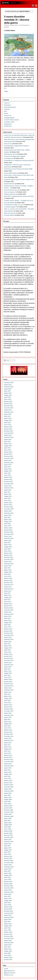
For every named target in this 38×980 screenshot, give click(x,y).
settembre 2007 (9, 842)
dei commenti (10, 973)
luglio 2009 (7, 795)
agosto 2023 (8, 439)
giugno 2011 (8, 747)
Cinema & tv (8, 116)
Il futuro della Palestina (11, 173)
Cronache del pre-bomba (11, 120)
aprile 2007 (7, 852)
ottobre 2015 (8, 637)
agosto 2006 (8, 869)
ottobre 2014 (8, 663)
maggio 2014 (8, 673)
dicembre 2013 (8, 684)
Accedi (6, 969)
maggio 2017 (8, 597)
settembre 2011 (9, 741)
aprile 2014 (7, 675)
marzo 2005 (7, 905)
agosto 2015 (8, 642)
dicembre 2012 (8, 709)
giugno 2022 (8, 469)
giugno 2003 (8, 949)
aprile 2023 (7, 448)
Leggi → (7, 91)
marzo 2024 (7, 425)
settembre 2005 (9, 892)
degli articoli (9, 971)
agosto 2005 (8, 894)
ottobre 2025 (8, 385)
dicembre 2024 (8, 406)
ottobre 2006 (8, 865)
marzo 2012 (7, 728)
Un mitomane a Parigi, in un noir (14, 205)
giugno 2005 (8, 898)
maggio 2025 (8, 395)
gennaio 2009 (8, 808)
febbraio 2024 (8, 427)
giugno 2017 (8, 595)
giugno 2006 (8, 873)
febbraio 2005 (8, 907)
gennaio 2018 (8, 580)
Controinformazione (25, 25)
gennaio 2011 (8, 757)
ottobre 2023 (8, 435)
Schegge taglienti (9, 118)
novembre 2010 (9, 762)
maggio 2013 (8, 698)
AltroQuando (8, 126)
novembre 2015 (9, 635)
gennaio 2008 (8, 833)
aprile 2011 (7, 751)
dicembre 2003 (8, 936)
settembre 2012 (9, 715)
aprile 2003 (7, 953)
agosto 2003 (8, 945)
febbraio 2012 (8, 730)
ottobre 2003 (8, 941)
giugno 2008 (8, 823)
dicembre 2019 (8, 532)
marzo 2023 (7, 450)
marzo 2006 (7, 879)
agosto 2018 (8, 566)
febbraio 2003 (8, 957)
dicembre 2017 (8, 583)
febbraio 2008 (8, 831)
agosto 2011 (8, 743)
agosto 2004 (8, 919)
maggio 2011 (8, 749)
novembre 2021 (9, 484)
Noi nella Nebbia (9, 215)
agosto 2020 (8, 515)
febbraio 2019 (8, 553)
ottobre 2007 (8, 839)
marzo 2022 (7, 475)
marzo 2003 (7, 955)
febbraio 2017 (8, 604)
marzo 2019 (7, 551)
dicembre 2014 (8, 658)
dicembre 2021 (8, 482)
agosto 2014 (8, 667)
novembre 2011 (9, 736)
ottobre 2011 (8, 738)
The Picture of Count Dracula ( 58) (17, 169)
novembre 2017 (9, 585)
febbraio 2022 (8, 477)
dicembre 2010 (8, 759)
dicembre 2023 (8, 431)
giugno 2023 (8, 444)
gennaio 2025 (8, 404)
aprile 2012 (7, 726)
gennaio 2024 (8, 429)
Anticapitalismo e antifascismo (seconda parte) (18, 160)
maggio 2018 (8, 572)
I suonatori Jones (9, 122)
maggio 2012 (8, 724)
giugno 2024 (8, 418)
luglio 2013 (7, 694)
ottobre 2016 (8, 612)
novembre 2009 (9, 787)
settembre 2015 (9, 639)
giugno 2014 (8, 671)
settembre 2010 (9, 766)
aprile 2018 (7, 574)
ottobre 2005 (8, 890)
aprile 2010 (7, 776)
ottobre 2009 (8, 789)
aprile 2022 (7, 473)
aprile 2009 (7, 802)
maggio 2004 (8, 926)
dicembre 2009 (8, 785)
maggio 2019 (8, 547)
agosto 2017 (8, 591)
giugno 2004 (8, 924)
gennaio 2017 (8, 606)
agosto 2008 (8, 818)
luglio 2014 (7, 669)
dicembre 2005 (8, 886)
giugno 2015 (8, 646)
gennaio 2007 (8, 858)
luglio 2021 (7, 492)
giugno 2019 (8, 545)
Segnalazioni (8, 124)
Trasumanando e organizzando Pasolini (16, 146)
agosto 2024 (8, 414)
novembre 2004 (9, 913)
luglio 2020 (7, 517)
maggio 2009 (8, 799)
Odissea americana (10, 194)
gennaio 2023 (8, 454)
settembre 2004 (9, 917)
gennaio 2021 (8, 505)
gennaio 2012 (8, 732)
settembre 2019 (9, 538)
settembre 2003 (9, 943)
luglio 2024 (7, 416)
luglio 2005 (7, 896)
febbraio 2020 (8, 528)
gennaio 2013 (8, 707)
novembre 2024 (9, 408)
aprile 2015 (7, 650)
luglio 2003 (7, 947)
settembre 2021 (9, 488)
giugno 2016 (8, 620)
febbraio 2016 (8, 629)
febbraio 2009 (8, 806)
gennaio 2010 (8, 783)
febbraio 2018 (8, 578)
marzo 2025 (7, 399)
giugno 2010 (8, 772)
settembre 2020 (9, 513)
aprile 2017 (7, 599)
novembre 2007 (9, 837)
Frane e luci (7, 144)
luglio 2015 (7, 644)
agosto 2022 (8, 465)
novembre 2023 (9, 433)
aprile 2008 (7, 827)
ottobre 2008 (8, 814)
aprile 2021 (7, 498)
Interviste (7, 109)
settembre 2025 (9, 387)
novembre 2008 (9, 812)
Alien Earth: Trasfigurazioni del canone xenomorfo (19, 196)
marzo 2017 (7, 602)
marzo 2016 (7, 627)
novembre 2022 (9, 458)
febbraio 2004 (8, 932)
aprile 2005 (7, 903)
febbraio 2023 (8, 452)
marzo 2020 (7, 526)
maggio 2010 (8, 774)
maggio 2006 (8, 875)
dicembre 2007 (8, 835)
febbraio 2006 (8, 882)
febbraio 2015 (8, 654)
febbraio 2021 (8, 503)
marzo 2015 (7, 652)
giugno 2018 (8, 570)
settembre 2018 (9, 564)
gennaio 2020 (8, 530)
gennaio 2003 (8, 959)
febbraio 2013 (8, 705)
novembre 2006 (9, 863)
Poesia (6, 113)
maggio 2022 (8, 471)
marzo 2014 (7, 677)
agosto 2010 (8, 768)
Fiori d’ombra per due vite (12, 190)
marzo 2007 (7, 854)
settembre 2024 (9, 412)
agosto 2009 (8, 793)
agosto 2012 (8, 717)
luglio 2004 (7, 922)
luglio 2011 (7, 745)
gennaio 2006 (8, 884)
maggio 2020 (8, 522)
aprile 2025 (7, 397)
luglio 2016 (7, 618)
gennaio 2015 (8, 656)
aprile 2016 (7, 625)
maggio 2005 (8, 901)
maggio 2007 (8, 850)
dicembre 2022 (8, 456)
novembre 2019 (9, 534)
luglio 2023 (7, 442)
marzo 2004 (7, 930)
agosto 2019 (8, 540)
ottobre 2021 (8, 486)
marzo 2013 (7, 703)
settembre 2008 (9, 816)
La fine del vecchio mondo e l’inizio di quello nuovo (19, 179)
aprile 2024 (7, 423)
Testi (5, 111)
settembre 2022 (9, 463)
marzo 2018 (7, 576)
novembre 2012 (9, 711)
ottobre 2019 (8, 536)
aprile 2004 (7, 928)
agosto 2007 (8, 844)
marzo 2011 (7, 753)
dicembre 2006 (8, 861)
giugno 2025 (8, 393)
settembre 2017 (9, 589)
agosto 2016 (8, 616)
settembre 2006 (9, 867)
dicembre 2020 (8, 507)
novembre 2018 (9, 559)
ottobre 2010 (8, 764)
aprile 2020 (7, 524)
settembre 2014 (9, 665)
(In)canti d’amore (9, 184)
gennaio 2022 (8, 479)
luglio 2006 (7, 871)
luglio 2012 (7, 719)
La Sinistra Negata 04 (10, 207)
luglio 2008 (7, 821)
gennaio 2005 (8, 909)
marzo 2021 (7, 500)
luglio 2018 (7, 568)
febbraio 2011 (8, 755)
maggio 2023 (8, 446)
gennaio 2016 (8, 631)
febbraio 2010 (8, 781)
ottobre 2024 (8, 410)
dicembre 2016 (8, 608)
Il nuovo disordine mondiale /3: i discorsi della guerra (17, 20)
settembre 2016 (9, 614)
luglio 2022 (7, 467)
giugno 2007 (8, 848)
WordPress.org (8, 975)
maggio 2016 (8, 623)
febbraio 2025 (8, 402)
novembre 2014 (9, 661)
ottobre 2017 (8, 587)
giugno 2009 (8, 797)
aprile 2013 (7, 701)
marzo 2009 (7, 804)
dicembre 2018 (8, 557)
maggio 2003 (8, 951)
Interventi (6, 27)
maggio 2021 (8, 496)
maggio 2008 (8, 825)
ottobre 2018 (8, 562)
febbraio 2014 (8, 679)
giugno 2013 (8, 696)
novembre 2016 (9, 610)
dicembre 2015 (8, 633)
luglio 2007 (7, 846)
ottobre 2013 (8, 688)
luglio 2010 (7, 770)
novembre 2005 (9, 888)
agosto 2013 (8, 692)
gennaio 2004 (8, 934)
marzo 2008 (7, 829)
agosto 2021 (8, 490)
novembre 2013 (9, 686)
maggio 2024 (8, 420)
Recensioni (7, 105)
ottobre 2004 (8, 915)
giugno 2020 (8, 519)
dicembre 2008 (8, 810)
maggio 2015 (8, 648)
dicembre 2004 (8, 911)
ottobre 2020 (8, 511)
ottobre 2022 (8, 460)
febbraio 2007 (8, 856)
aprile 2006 (7, 877)
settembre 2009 (9, 791)
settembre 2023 (9, 437)
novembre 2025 (9, 383)
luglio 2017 (7, 593)
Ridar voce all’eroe (10, 213)
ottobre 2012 (8, 713)
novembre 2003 (9, 938)
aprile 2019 (7, 549)
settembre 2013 (9, 690)
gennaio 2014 (8, 682)
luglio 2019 (7, 543)
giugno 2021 (8, 494)
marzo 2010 (7, 778)
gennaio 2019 (8, 555)
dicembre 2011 (8, 734)
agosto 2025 (8, 389)
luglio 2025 (7, 391)
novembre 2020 (9, 509)
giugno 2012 (8, 722)
